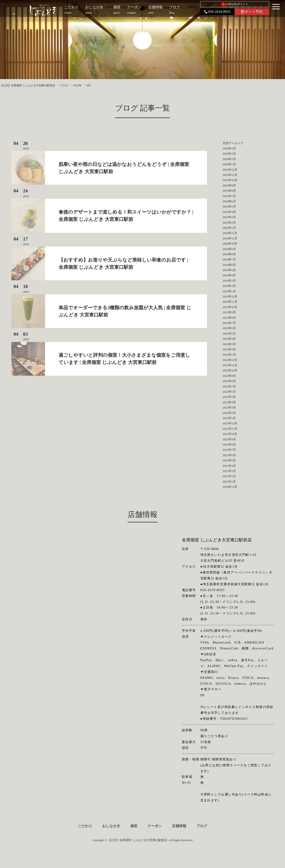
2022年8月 (229, 381)
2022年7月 (229, 386)
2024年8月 (229, 254)
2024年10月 (230, 244)
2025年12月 (230, 170)
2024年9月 (229, 249)
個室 (134, 826)
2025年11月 (230, 175)
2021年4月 (229, 466)
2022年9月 (229, 376)
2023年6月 (229, 328)
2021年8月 (229, 445)
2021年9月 (229, 439)
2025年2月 (229, 223)
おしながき (111, 826)
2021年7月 (229, 450)
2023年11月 (230, 302)
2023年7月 (229, 323)
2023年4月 (229, 339)
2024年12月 (230, 233)
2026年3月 (229, 154)
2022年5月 (229, 397)
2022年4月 (229, 402)
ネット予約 (252, 12)
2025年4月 (229, 212)
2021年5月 (229, 460)
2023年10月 (230, 307)
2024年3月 (229, 281)
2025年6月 (229, 201)
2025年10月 (230, 180)
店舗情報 (179, 826)
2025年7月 (229, 196)
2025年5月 (229, 206)
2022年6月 (229, 392)
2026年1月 (229, 164)
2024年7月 (229, 259)
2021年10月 (230, 434)
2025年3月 (229, 217)
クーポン (155, 826)
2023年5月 (229, 334)
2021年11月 (230, 429)
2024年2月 (229, 286)
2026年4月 (229, 148)
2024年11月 (230, 238)
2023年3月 (229, 344)
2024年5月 (229, 270)
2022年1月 (229, 418)
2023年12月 (230, 296)
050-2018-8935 (217, 12)
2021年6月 (229, 455)
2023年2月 (229, 349)
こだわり (85, 826)
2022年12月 (230, 360)
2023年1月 (229, 355)
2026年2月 (229, 159)
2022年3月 (229, 407)
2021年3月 (229, 471)
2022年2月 (229, 413)
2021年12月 (230, 423)
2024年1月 (229, 291)
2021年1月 (229, 482)
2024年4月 (229, 275)
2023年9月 (229, 312)
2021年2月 (229, 476)
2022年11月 (230, 365)
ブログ (202, 826)
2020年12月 (230, 487)
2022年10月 (230, 370)
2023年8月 (229, 318)
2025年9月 (229, 185)
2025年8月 (229, 191)
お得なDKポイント (235, 4)
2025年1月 (229, 228)
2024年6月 (229, 265)
